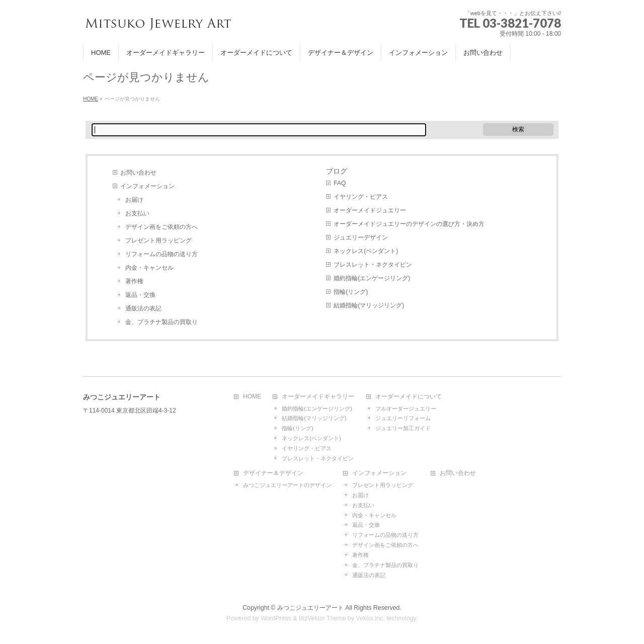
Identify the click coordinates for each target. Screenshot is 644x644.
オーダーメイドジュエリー (370, 210)
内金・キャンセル (149, 268)
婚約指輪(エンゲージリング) (372, 278)
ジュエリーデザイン (361, 237)
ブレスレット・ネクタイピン (373, 265)
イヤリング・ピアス (361, 197)
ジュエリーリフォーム (403, 418)
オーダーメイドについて (409, 397)
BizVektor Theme (323, 618)
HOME (252, 397)
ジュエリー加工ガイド (403, 428)
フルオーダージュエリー (406, 409)
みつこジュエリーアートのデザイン (287, 485)
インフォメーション (147, 186)
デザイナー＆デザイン (273, 473)
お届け (134, 200)
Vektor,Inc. (370, 618)
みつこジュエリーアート (310, 608)
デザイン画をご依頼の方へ (162, 227)
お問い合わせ (138, 173)
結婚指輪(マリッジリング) (369, 305)
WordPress (276, 618)
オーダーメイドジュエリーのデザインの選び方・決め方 (409, 224)
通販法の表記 (143, 308)
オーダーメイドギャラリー (318, 397)
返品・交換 (140, 295)
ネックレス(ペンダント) (366, 251)
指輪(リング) (351, 292)
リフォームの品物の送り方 (162, 254)
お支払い (137, 213)
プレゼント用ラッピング (158, 240)
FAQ (340, 183)
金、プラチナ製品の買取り (162, 322)
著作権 (134, 281)
